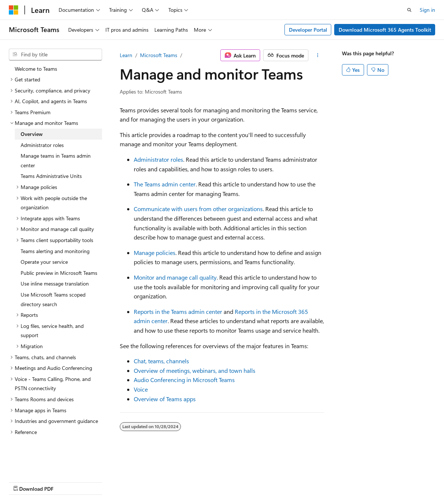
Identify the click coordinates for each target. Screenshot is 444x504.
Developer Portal (308, 30)
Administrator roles (158, 159)
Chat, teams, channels (161, 361)
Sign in (427, 10)
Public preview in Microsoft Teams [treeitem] (59, 273)
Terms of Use (198, 481)
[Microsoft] (14, 10)
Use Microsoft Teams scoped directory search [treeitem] (53, 299)
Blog (100, 481)
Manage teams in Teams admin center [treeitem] (56, 160)
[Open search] (409, 10)
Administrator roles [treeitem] (42, 145)
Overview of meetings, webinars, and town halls (195, 370)
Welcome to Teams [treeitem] (36, 69)
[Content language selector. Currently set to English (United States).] (43, 464)
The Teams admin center (165, 184)
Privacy (161, 481)
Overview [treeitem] (32, 134)
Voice (141, 389)
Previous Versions (67, 481)
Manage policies (155, 253)
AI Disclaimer (24, 481)
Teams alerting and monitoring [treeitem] (55, 251)
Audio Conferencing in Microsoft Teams (184, 380)
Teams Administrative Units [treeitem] (51, 176)
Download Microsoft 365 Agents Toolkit (385, 30)
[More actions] (318, 55)
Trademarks (234, 481)
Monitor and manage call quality (175, 277)
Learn (126, 55)
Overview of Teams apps (165, 399)
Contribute (132, 481)
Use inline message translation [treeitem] (55, 283)
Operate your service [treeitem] (44, 262)
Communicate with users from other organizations (198, 209)
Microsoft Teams (159, 55)
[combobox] (55, 55)
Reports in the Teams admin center (178, 311)
